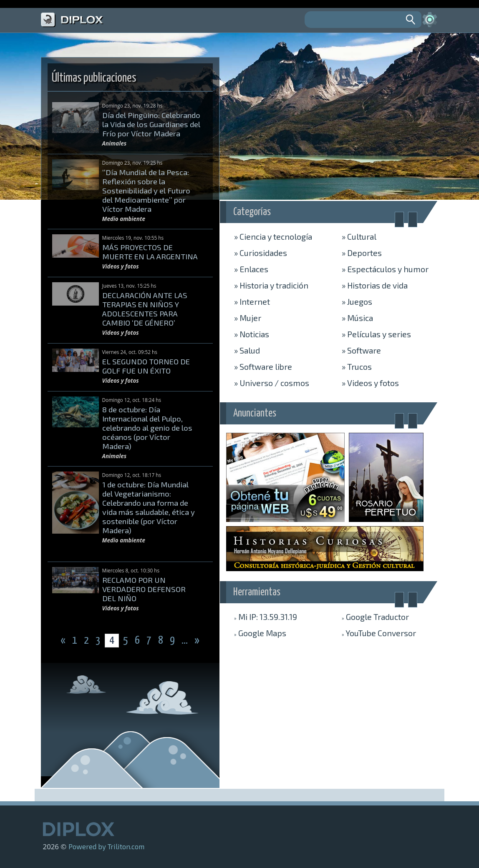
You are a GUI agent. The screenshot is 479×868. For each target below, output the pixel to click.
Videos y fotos (370, 383)
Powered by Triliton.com (106, 846)
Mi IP (266, 617)
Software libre (263, 366)
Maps (260, 633)
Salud (247, 350)
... (185, 641)
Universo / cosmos (272, 383)
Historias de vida (375, 285)
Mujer (248, 318)
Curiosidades (261, 253)
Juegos (357, 301)
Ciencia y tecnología (273, 236)
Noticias (252, 334)
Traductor (375, 617)
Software (361, 350)
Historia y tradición (271, 285)
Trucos (357, 366)
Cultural (359, 236)
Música (357, 318)
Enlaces (251, 269)
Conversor (379, 633)
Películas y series (376, 334)
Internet (252, 301)
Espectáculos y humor (385, 269)
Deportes (362, 253)
